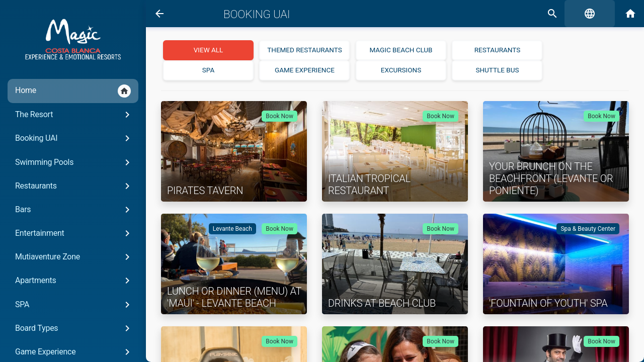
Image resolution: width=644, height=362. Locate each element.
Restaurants (74, 186)
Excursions (401, 70)
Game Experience (305, 70)
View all (209, 50)
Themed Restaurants (305, 50)
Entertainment (74, 233)
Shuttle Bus (497, 70)
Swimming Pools (74, 162)
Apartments (74, 281)
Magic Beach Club (401, 50)
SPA (74, 305)
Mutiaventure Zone (74, 257)
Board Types (74, 328)
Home (73, 91)
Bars (74, 210)
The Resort (74, 115)
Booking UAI (74, 138)
